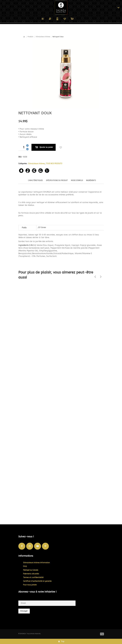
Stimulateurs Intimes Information (36, 563)
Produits (30, 37)
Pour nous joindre (30, 585)
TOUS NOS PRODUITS (54, 164)
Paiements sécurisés (31, 574)
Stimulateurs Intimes (43, 37)
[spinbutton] (24, 147)
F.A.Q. (25, 566)
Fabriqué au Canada (31, 570)
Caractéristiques (35, 180)
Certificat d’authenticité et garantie (37, 581)
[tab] (35, 181)
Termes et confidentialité (33, 577)
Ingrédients (91, 180)
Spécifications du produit (57, 180)
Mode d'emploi (77, 180)
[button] (27, 146)
